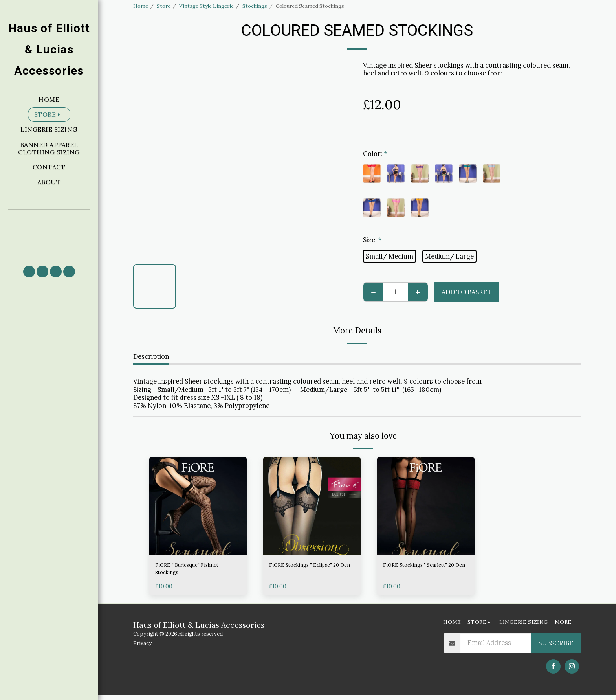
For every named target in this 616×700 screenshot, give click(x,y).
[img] (198, 506)
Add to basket (467, 292)
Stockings (255, 6)
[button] (49, 234)
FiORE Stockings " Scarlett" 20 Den (425, 571)
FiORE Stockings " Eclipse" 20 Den (309, 571)
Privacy (142, 648)
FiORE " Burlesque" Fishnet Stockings (196, 571)
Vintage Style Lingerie (206, 6)
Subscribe (556, 648)
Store (164, 6)
